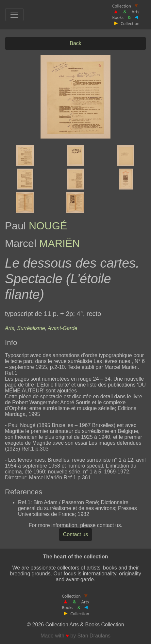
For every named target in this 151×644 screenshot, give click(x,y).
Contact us (75, 534)
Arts (9, 328)
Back (75, 43)
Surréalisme (31, 328)
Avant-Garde (62, 328)
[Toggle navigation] (14, 15)
